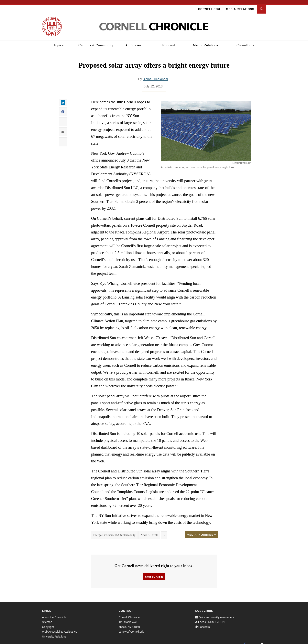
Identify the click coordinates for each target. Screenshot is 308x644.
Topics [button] (59, 41)
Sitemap (47, 618)
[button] (262, 5)
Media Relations (240, 5)
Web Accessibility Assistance (60, 628)
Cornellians (245, 41)
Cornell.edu (209, 5)
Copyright (48, 623)
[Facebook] (245, 640)
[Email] (262, 640)
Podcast (169, 41)
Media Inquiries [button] (201, 531)
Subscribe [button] (154, 573)
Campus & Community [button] (96, 41)
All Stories (133, 41)
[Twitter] (253, 640)
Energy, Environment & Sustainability (114, 531)
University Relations (54, 633)
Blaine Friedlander (156, 75)
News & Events (149, 531)
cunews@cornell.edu (131, 628)
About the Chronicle (54, 613)
